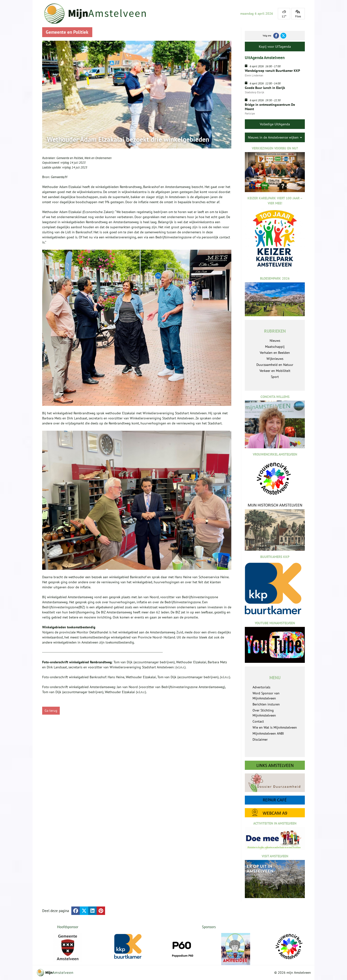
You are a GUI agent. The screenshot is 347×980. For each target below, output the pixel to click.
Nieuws (275, 341)
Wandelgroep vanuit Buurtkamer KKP (272, 71)
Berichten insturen (266, 704)
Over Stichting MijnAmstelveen (264, 713)
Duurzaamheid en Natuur (275, 365)
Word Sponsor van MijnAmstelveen (266, 696)
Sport (275, 377)
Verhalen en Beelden (275, 353)
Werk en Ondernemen (98, 158)
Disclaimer (260, 739)
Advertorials (261, 687)
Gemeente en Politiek (70, 158)
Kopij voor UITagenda (275, 47)
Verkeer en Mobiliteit (275, 371)
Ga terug (51, 711)
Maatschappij (275, 347)
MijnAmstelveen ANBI (268, 733)
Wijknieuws (275, 359)
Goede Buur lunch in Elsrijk (265, 88)
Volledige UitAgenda (275, 124)
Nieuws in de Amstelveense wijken (275, 137)
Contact (258, 721)
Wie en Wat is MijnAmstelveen (275, 727)
